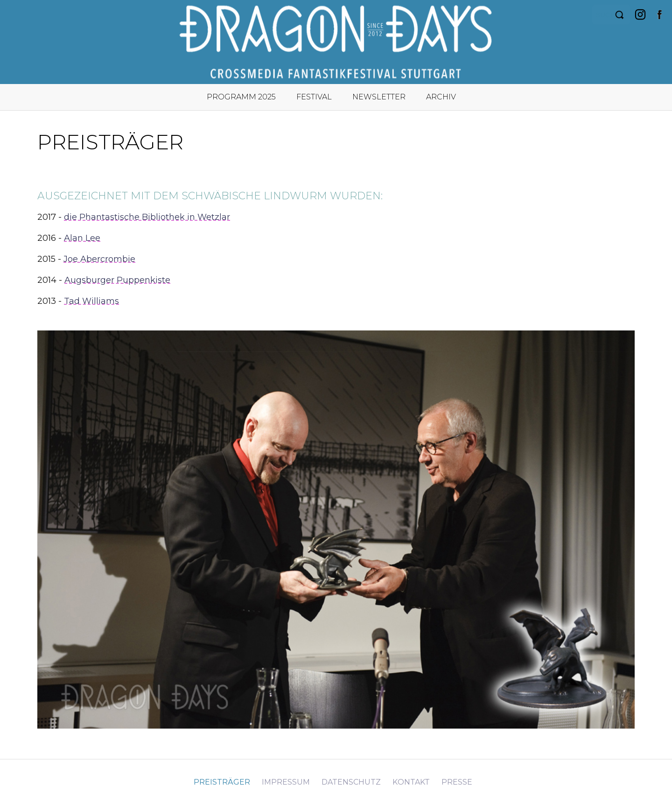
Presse (457, 782)
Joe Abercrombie (99, 259)
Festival (314, 97)
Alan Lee (82, 238)
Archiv (441, 97)
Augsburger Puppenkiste (117, 280)
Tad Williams (91, 301)
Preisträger (222, 782)
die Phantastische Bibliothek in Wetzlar (147, 217)
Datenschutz (351, 782)
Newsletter (379, 97)
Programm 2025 (241, 97)
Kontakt (411, 782)
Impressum (286, 782)
